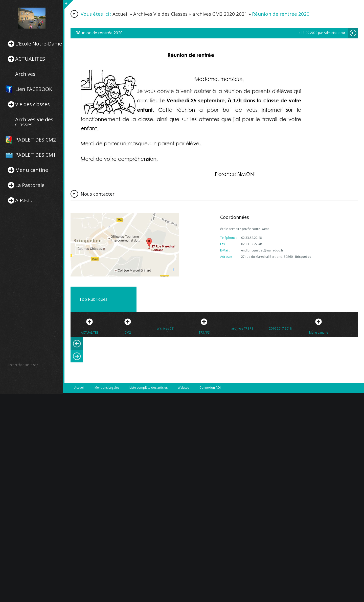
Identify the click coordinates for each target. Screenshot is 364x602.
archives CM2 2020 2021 (220, 14)
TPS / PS (204, 332)
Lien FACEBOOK (34, 89)
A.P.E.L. (24, 200)
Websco (184, 388)
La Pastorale (30, 185)
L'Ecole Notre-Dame (39, 44)
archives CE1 (166, 328)
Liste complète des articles (149, 388)
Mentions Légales (107, 388)
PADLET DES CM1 (36, 155)
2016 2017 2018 (280, 328)
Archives (25, 74)
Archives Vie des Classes (34, 122)
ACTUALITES (30, 59)
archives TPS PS (242, 328)
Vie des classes (32, 104)
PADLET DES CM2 (36, 140)
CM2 (128, 332)
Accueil (120, 14)
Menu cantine (32, 170)
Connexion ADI (210, 388)
